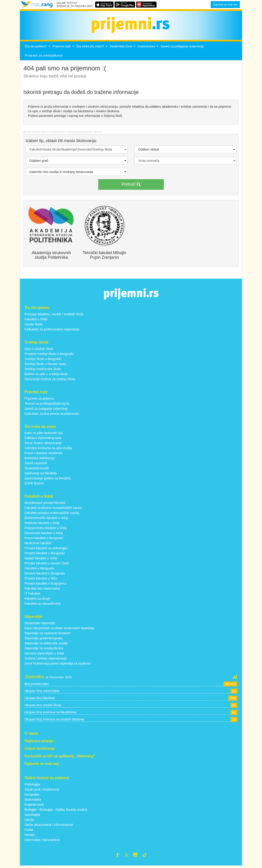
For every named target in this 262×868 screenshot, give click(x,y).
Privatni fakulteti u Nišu (41, 580)
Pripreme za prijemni (39, 400)
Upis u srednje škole (39, 350)
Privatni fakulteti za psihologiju (46, 549)
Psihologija (32, 786)
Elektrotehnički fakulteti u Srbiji (46, 519)
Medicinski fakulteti (38, 544)
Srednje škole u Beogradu (43, 360)
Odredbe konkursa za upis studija (48, 449)
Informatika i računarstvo (42, 841)
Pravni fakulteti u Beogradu (44, 539)
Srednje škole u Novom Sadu (45, 365)
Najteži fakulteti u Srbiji (41, 560)
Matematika (33, 801)
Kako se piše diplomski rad (44, 434)
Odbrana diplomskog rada (43, 439)
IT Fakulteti (32, 595)
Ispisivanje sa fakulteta (41, 475)
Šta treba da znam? (92, 49)
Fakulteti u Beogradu (39, 570)
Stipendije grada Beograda (44, 640)
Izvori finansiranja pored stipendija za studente (57, 665)
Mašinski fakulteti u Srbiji (42, 524)
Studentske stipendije (40, 624)
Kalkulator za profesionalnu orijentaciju (52, 330)
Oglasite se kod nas (225, 5)
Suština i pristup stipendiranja (45, 660)
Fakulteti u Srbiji (36, 320)
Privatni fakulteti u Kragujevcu (46, 585)
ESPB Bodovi (34, 485)
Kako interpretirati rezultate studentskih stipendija (59, 629)
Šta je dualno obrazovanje (43, 444)
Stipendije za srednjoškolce (44, 650)
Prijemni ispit (64, 49)
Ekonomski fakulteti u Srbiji (44, 534)
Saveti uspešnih (36, 464)
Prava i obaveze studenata (44, 454)
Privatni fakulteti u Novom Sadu (47, 565)
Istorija (29, 821)
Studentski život (123, 49)
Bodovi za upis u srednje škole (46, 375)
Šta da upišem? (38, 49)
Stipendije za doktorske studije (46, 645)
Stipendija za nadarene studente (48, 635)
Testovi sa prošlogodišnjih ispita (47, 405)
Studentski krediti (37, 470)
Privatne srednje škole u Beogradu (49, 355)
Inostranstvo (149, 49)
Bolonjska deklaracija (40, 459)
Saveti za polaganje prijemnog (182, 48)
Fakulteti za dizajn (37, 600)
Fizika (29, 831)
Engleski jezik (34, 806)
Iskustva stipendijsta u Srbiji (44, 655)
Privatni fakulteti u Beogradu (45, 555)
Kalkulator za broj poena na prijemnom (52, 415)
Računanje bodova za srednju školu (50, 380)
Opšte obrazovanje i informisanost (49, 826)
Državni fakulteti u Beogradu (45, 575)
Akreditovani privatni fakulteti (45, 504)
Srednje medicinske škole (43, 370)
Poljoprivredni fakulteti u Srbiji (46, 529)
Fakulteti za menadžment (42, 605)
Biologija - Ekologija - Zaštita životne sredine (56, 811)
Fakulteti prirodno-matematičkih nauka (52, 514)
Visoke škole (33, 325)
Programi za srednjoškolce (44, 57)
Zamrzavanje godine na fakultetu (48, 480)
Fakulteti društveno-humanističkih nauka (53, 509)
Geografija (32, 796)
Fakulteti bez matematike (42, 590)
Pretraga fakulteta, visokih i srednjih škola (54, 315)
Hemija (30, 836)
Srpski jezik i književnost (42, 791)
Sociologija (32, 816)
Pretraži (131, 186)
